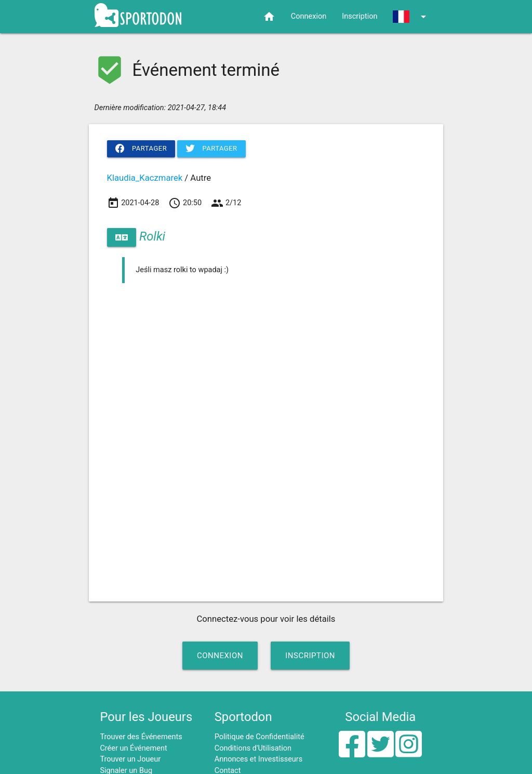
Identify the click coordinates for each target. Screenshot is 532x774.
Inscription (360, 16)
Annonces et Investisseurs (259, 759)
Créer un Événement (133, 748)
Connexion (309, 16)
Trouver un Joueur (130, 759)
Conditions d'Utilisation (253, 748)
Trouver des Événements (141, 737)
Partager (141, 149)
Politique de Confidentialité (260, 737)
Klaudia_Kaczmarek (145, 178)
